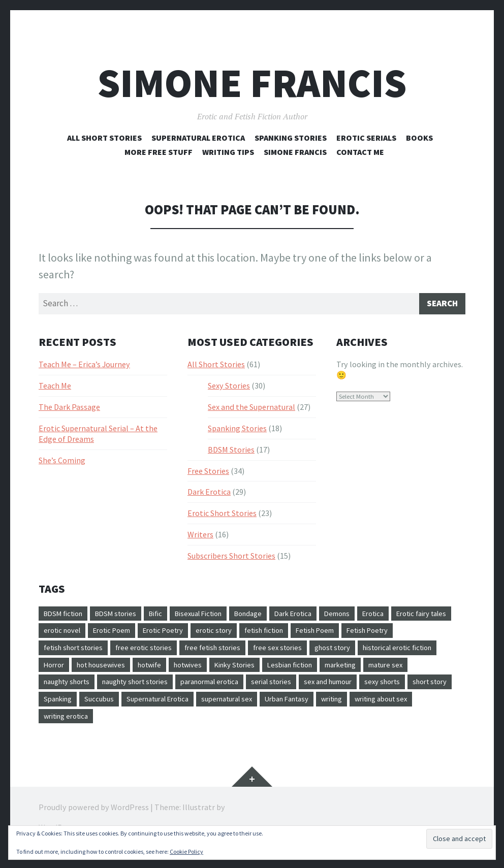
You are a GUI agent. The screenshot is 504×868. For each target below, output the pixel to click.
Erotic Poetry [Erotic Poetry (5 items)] (250, 634)
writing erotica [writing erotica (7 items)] (245, 725)
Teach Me (55, 388)
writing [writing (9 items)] (120, 725)
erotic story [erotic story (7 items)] (307, 634)
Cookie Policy (186, 851)
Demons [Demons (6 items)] (371, 616)
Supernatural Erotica (198, 138)
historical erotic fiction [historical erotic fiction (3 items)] (84, 670)
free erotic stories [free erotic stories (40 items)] (216, 652)
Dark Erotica (209, 494)
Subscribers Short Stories (231, 558)
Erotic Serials (366, 138)
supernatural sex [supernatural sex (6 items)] (420, 707)
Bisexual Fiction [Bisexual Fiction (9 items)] (216, 616)
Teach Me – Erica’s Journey (84, 366)
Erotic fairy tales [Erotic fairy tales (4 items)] (73, 634)
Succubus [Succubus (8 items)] (277, 707)
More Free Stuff (159, 152)
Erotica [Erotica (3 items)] (411, 616)
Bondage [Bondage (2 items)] (272, 616)
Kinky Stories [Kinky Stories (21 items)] (350, 670)
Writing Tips (228, 152)
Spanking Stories (291, 138)
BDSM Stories (231, 452)
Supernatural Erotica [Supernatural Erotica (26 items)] (342, 707)
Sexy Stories (229, 388)
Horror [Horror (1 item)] (149, 670)
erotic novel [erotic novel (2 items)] (136, 634)
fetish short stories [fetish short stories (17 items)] (138, 652)
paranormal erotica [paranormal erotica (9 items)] (334, 689)
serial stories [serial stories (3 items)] (404, 689)
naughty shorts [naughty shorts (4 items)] (172, 689)
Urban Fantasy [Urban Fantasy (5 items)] (69, 725)
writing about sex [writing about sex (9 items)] (176, 725)
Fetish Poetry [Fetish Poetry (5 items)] (68, 652)
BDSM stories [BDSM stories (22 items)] (125, 616)
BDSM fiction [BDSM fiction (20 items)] (66, 616)
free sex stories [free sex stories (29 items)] (361, 652)
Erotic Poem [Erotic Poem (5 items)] (192, 634)
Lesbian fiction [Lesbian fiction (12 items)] (412, 670)
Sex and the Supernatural (251, 409)
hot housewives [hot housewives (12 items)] (201, 670)
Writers (200, 536)
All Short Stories (104, 138)
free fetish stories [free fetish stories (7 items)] (291, 652)
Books (419, 138)
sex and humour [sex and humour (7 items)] (71, 707)
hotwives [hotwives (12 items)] (298, 670)
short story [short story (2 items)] (183, 707)
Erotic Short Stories (222, 515)
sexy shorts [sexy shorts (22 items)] (131, 707)
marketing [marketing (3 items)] (62, 689)
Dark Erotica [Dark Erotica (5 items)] (322, 616)
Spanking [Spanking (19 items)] (232, 707)
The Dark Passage (69, 409)
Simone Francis (252, 83)
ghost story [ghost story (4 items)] (421, 652)
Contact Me (360, 152)
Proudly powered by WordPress (94, 817)
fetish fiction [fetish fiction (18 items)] (363, 634)
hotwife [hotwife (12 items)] (255, 670)
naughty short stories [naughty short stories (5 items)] (249, 689)
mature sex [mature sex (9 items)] (113, 689)
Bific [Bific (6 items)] (168, 616)
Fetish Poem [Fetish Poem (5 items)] (420, 634)
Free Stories (208, 473)
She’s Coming (62, 462)
